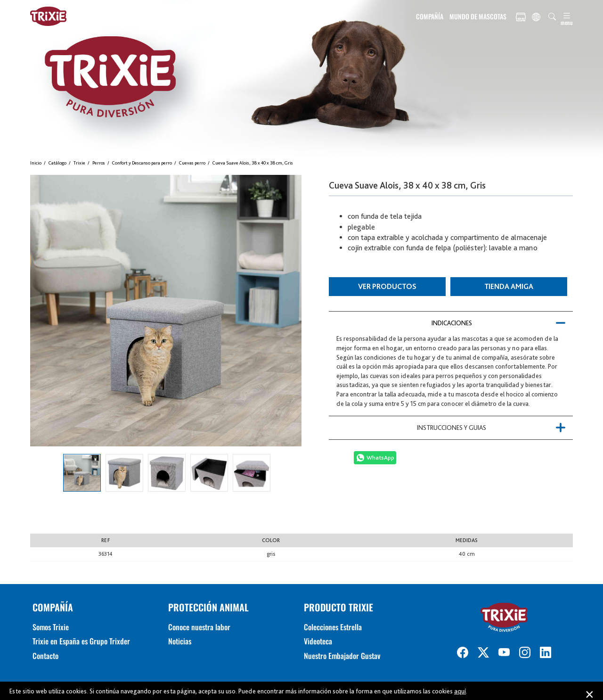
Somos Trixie (51, 627)
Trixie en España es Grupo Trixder (81, 641)
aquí (460, 691)
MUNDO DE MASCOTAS (478, 16)
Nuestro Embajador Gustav (342, 656)
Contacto (45, 656)
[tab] (451, 323)
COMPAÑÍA (430, 16)
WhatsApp (380, 457)
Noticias (180, 641)
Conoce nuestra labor (199, 627)
